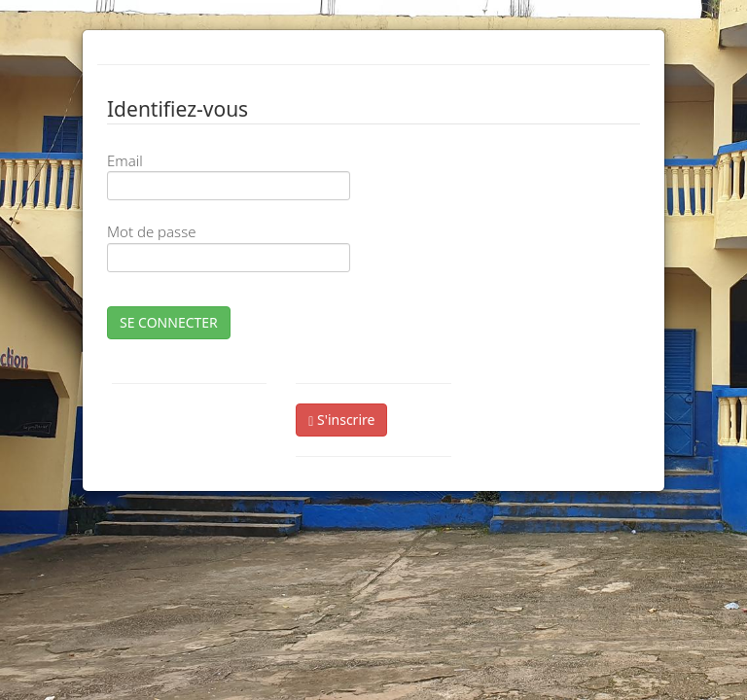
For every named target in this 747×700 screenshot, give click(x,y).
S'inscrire (341, 420)
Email (125, 160)
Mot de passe (151, 231)
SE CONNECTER (169, 322)
